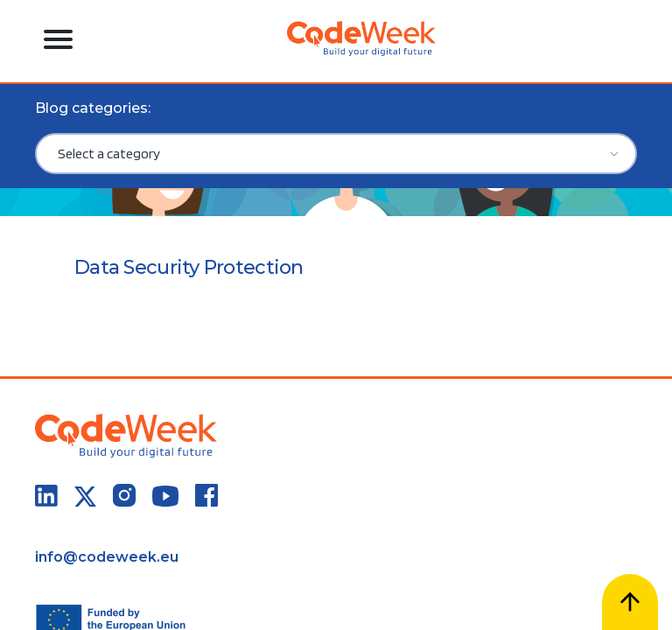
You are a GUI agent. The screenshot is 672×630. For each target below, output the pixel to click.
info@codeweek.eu (107, 557)
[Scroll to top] (630, 602)
